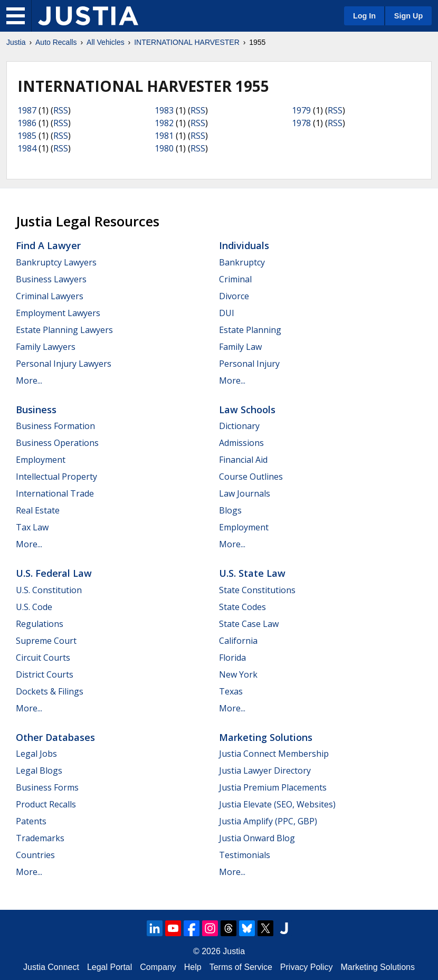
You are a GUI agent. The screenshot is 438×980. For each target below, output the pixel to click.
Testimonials (245, 855)
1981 (164, 136)
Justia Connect (51, 967)
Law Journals (245, 493)
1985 (27, 136)
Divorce (234, 296)
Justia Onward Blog (257, 838)
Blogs (230, 510)
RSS (61, 110)
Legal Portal (109, 967)
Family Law (240, 347)
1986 (27, 123)
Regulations (40, 624)
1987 (27, 110)
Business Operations (57, 443)
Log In (364, 16)
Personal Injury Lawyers (64, 364)
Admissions (241, 443)
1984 (27, 148)
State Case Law (249, 624)
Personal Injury (249, 364)
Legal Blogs (39, 770)
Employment (41, 460)
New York (238, 674)
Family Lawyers (46, 347)
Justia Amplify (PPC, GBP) (268, 821)
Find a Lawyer (48, 245)
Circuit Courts (43, 658)
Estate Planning (250, 330)
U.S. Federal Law (54, 573)
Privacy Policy (307, 967)
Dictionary (239, 426)
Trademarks (40, 838)
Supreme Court (46, 641)
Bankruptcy (242, 262)
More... (29, 380)
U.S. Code (34, 607)
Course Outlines (251, 477)
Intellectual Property (56, 477)
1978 (301, 123)
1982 (164, 123)
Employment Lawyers (58, 313)
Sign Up (408, 16)
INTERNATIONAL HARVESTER (187, 42)
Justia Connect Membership (274, 754)
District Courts (45, 674)
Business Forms (47, 787)
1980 (164, 148)
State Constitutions (257, 590)
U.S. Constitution (49, 590)
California (238, 641)
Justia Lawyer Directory (265, 770)
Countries (35, 855)
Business (36, 410)
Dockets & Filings (50, 691)
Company (158, 967)
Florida (232, 658)
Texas (231, 691)
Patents (31, 821)
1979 (301, 110)
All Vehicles (106, 42)
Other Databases (55, 737)
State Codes (242, 607)
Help (193, 967)
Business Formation (55, 426)
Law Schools (247, 410)
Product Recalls (46, 804)
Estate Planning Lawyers (64, 330)
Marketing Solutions (266, 737)
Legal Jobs (36, 754)
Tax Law (32, 527)
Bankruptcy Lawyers (56, 262)
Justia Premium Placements (273, 787)
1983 (164, 110)
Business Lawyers (51, 279)
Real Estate (38, 510)
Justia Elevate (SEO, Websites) (277, 804)
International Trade (55, 493)
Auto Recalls (56, 42)
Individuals (244, 245)
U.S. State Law (252, 573)
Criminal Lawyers (50, 296)
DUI (227, 313)
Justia (16, 42)
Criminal (235, 279)
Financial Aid (243, 460)
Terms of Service (241, 967)
